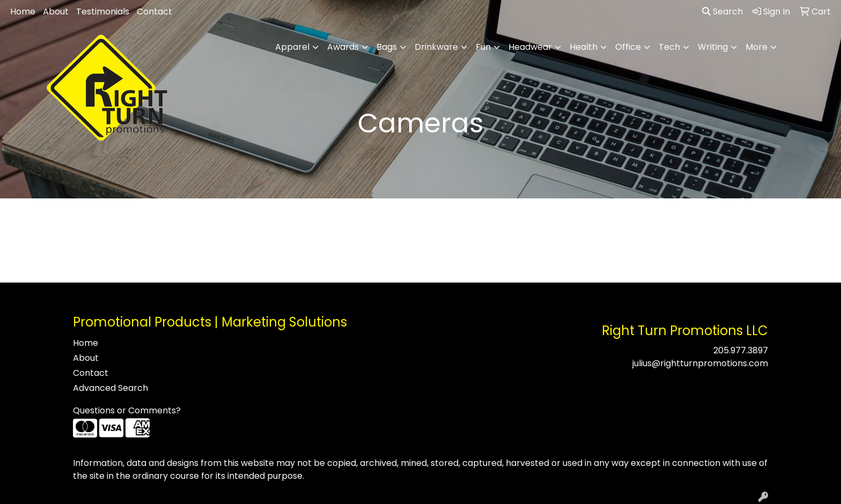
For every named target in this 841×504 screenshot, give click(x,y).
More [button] (757, 47)
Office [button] (628, 47)
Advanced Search (110, 388)
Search (722, 12)
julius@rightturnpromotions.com (700, 363)
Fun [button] (483, 47)
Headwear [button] (530, 47)
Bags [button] (387, 47)
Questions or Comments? (127, 410)
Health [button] (584, 47)
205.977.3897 (741, 350)
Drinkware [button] (436, 47)
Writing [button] (713, 47)
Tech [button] (669, 47)
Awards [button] (343, 47)
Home (23, 12)
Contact (154, 12)
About (56, 12)
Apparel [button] (292, 47)
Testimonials (103, 12)
